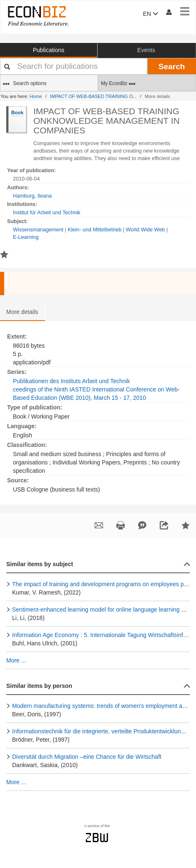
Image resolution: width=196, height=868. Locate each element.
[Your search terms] (74, 66)
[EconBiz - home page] (38, 16)
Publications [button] (49, 50)
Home (36, 96)
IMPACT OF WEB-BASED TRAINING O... (93, 96)
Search (172, 66)
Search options (25, 84)
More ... (16, 660)
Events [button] (146, 50)
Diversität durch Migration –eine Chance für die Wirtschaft (87, 757)
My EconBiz (118, 84)
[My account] (168, 12)
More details (22, 312)
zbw (97, 838)
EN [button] (151, 14)
